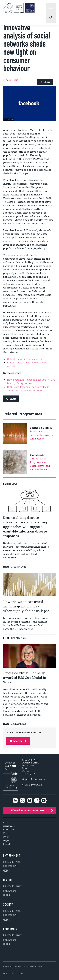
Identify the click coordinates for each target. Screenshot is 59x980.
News (6, 833)
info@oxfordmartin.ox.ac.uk (33, 779)
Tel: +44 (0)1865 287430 (32, 785)
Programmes (9, 826)
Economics (10, 929)
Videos (6, 871)
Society (8, 905)
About (6, 822)
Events (6, 837)
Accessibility (8, 973)
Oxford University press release (25, 359)
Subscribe (18, 741)
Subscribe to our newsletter (32, 810)
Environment (12, 856)
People (6, 840)
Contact (7, 844)
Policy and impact (12, 862)
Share (45, 82)
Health (7, 880)
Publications (9, 830)
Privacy (20, 973)
